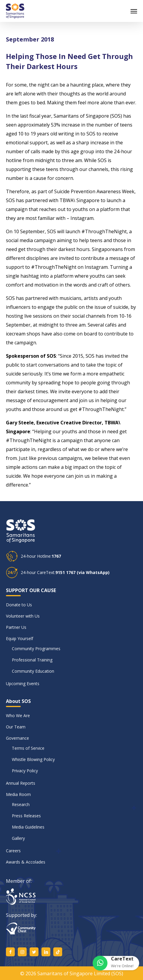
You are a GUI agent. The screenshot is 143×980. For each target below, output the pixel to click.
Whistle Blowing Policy (33, 759)
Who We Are (18, 716)
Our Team (16, 727)
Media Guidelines (28, 827)
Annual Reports (21, 783)
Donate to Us (19, 605)
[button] (134, 11)
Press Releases (26, 816)
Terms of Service (28, 748)
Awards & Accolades (26, 862)
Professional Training (32, 660)
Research (21, 804)
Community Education (33, 671)
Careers (13, 851)
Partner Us (16, 627)
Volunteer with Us (23, 616)
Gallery (18, 838)
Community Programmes (36, 649)
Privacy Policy (25, 771)
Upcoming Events (23, 684)
